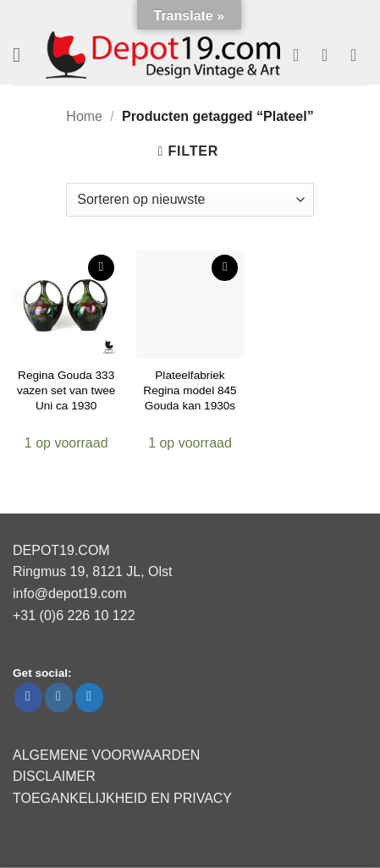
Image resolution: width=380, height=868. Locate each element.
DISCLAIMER (54, 776)
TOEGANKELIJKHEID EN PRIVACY (122, 798)
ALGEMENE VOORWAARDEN (106, 755)
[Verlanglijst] (301, 55)
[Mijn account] (330, 55)
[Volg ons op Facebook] (28, 698)
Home (84, 116)
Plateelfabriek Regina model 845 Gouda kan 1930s (190, 390)
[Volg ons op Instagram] (59, 698)
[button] (23, 55)
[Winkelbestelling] (190, 200)
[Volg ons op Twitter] (89, 698)
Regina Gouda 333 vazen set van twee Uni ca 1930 (66, 390)
